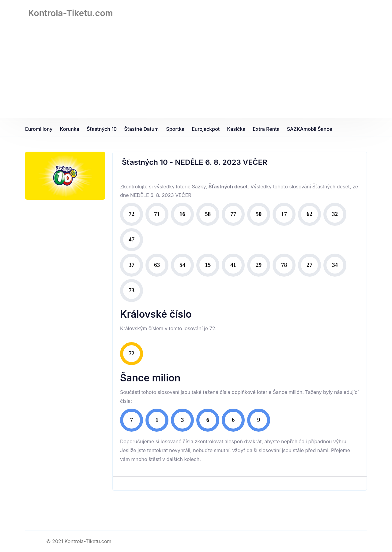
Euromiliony (39, 129)
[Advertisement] (196, 75)
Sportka (175, 129)
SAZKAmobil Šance (310, 129)
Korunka (70, 129)
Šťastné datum (141, 129)
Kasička (236, 129)
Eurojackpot (206, 129)
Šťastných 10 (102, 129)
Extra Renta (266, 129)
